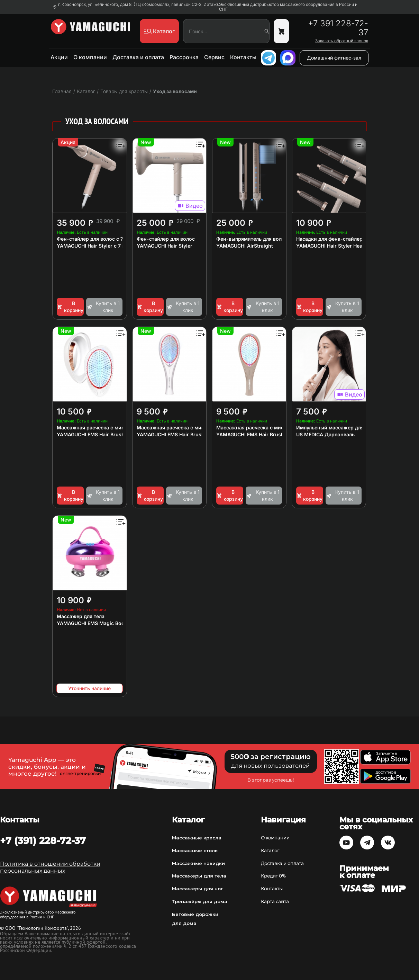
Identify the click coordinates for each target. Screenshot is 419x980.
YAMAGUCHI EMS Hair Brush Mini (97, 434)
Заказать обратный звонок (342, 41)
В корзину (70, 307)
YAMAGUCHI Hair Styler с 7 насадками (103, 246)
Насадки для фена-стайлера (331, 239)
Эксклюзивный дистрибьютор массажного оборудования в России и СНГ (288, 7)
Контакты (243, 57)
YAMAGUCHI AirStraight (245, 246)
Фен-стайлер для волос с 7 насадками (104, 239)
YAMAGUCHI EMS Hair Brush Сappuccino (265, 434)
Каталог (270, 850)
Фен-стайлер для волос (166, 239)
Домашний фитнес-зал (334, 58)
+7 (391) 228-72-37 (43, 840)
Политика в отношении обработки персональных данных (50, 867)
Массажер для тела (81, 616)
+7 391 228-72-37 (338, 28)
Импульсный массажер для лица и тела (345, 427)
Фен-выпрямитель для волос (252, 239)
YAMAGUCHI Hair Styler (165, 246)
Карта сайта (275, 901)
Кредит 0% (273, 876)
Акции (59, 57)
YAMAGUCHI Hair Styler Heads (332, 246)
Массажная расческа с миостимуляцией (107, 427)
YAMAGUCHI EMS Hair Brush (171, 434)
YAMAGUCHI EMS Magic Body (92, 623)
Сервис (214, 57)
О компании (90, 57)
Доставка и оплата (138, 57)
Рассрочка (184, 57)
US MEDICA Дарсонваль (325, 434)
